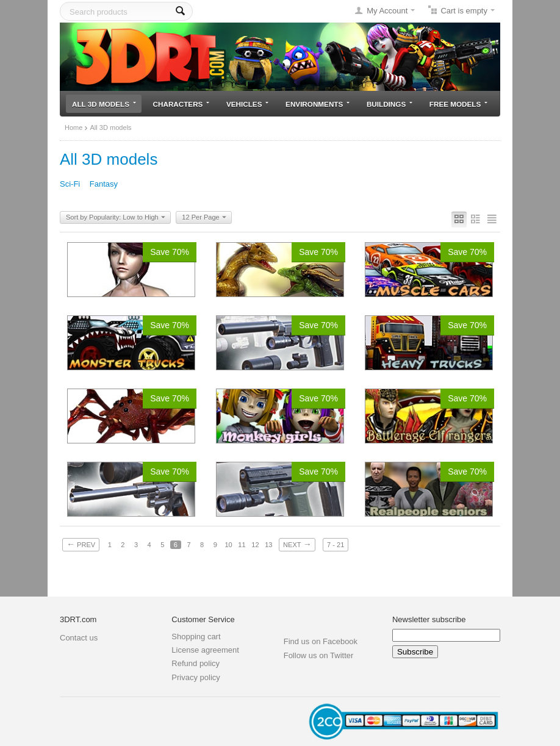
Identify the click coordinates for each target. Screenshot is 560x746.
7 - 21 (336, 545)
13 (268, 545)
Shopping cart (196, 637)
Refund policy (196, 663)
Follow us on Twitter (319, 655)
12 (255, 545)
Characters (181, 104)
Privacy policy (196, 677)
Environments (318, 104)
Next (297, 544)
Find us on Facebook (321, 641)
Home (74, 127)
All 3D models (104, 104)
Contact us (79, 638)
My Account (387, 11)
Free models (458, 104)
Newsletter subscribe (429, 619)
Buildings (389, 104)
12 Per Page (204, 218)
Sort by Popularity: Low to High (116, 218)
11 (242, 545)
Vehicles (247, 104)
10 (228, 545)
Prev (81, 544)
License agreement (205, 650)
